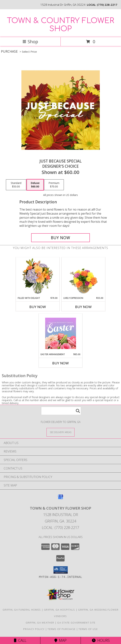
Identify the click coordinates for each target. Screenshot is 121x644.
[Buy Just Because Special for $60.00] (60, 238)
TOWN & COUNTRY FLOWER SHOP (60, 25)
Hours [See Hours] (101, 640)
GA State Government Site (76, 623)
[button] (61, 570)
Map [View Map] (60, 640)
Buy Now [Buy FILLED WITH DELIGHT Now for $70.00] (38, 307)
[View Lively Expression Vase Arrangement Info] (83, 277)
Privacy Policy (34, 629)
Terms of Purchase (62, 629)
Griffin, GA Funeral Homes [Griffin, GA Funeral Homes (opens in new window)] (22, 610)
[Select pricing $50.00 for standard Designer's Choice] (16, 185)
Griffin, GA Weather (40, 623)
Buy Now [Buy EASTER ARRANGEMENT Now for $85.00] (60, 363)
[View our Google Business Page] (60, 499)
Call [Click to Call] (20, 640)
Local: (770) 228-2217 (60, 528)
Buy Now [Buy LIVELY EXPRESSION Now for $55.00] (83, 307)
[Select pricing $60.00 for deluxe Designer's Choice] (35, 185)
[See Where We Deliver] (60, 432)
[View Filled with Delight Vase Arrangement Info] (38, 277)
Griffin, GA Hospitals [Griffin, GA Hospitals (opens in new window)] (59, 610)
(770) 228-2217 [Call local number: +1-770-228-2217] (107, 5)
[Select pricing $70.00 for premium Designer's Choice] (54, 185)
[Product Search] (61, 411)
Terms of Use (88, 629)
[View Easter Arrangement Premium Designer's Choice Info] (61, 333)
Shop (30, 41)
